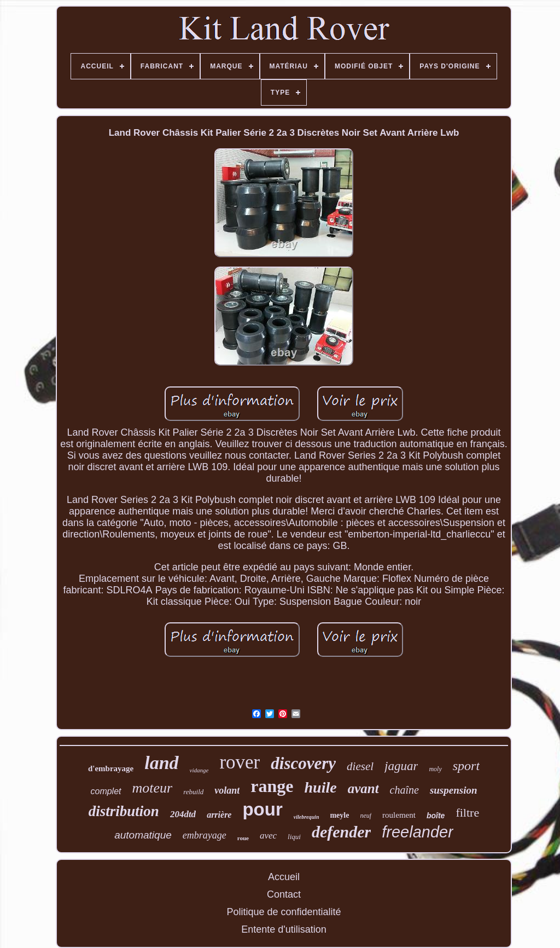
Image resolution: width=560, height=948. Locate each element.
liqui (294, 837)
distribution (124, 811)
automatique (143, 835)
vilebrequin (307, 817)
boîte (436, 816)
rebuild (193, 792)
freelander (418, 832)
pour (262, 809)
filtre (467, 813)
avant (363, 788)
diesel (360, 766)
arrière (219, 815)
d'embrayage (111, 768)
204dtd (183, 814)
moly (435, 769)
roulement (399, 815)
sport (466, 766)
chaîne (404, 790)
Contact (284, 894)
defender (341, 832)
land (161, 763)
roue (243, 838)
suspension (454, 790)
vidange (199, 770)
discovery (303, 763)
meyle (339, 815)
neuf (366, 816)
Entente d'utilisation (284, 929)
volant (227, 790)
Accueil (284, 877)
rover (240, 762)
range (272, 786)
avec (268, 836)
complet (106, 791)
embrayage (205, 835)
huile (320, 787)
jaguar (401, 766)
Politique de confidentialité (284, 912)
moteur (153, 788)
